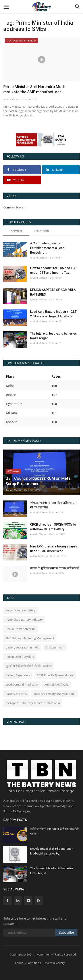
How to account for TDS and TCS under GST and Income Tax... (53, 270)
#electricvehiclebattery (20, 610)
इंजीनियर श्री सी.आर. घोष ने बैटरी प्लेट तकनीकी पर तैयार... (55, 831)
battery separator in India (22, 647)
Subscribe (67, 932)
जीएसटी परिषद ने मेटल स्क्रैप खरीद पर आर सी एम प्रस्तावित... (54, 505)
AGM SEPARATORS (56, 684)
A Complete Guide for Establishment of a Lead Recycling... (47, 248)
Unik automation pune (20, 629)
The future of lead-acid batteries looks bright (53, 336)
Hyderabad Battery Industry (24, 620)
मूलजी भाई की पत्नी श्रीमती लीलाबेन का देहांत (29, 666)
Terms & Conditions (28, 963)
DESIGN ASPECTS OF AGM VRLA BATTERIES (53, 292)
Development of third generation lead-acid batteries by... (52, 851)
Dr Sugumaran (55, 647)
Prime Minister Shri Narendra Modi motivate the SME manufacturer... (34, 89)
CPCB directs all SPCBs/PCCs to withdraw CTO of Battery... (53, 527)
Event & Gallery (55, 963)
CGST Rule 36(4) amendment (55, 675)
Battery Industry (16, 694)
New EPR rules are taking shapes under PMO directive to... (54, 549)
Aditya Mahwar (39, 556)
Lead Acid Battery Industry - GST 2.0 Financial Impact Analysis (53, 314)
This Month (41, 231)
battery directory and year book (54, 694)
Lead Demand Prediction (22, 684)
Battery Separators (18, 675)
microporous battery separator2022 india (33, 703)
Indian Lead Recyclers (20, 657)
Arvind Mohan (12, 99)
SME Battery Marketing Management (30, 638)
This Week (16, 231)
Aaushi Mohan (39, 299)
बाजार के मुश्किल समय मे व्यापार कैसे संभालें (55, 568)
